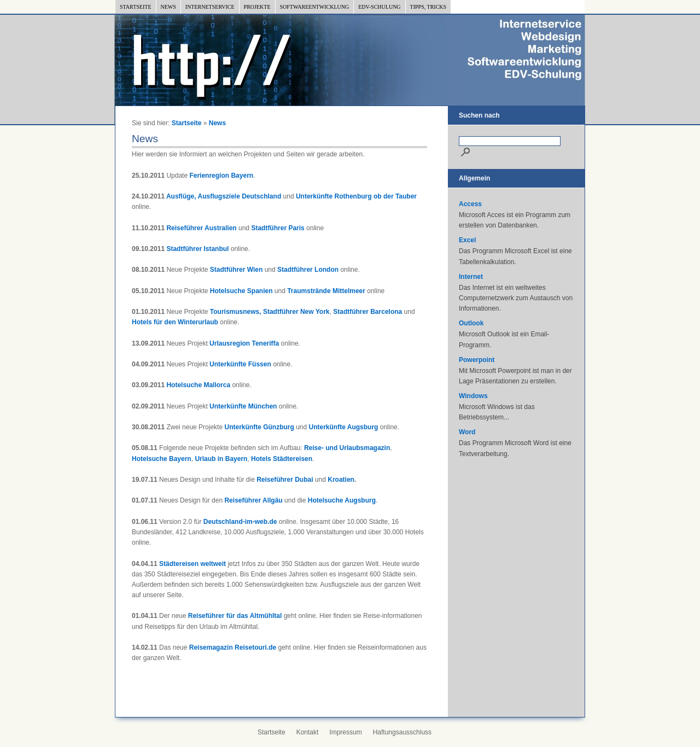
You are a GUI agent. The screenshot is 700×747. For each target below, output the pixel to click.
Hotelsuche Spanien (241, 291)
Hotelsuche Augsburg (342, 500)
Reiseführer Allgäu (253, 500)
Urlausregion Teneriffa (244, 343)
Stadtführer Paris (278, 228)
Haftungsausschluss (402, 732)
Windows (473, 396)
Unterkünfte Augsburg (344, 427)
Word (467, 432)
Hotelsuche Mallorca (198, 385)
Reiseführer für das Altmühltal (235, 616)
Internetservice (210, 7)
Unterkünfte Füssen (240, 364)
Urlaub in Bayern (221, 459)
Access (470, 204)
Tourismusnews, (236, 312)
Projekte (257, 7)
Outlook (471, 323)
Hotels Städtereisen (282, 459)
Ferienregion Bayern (221, 176)
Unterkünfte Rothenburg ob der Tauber (356, 196)
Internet (471, 277)
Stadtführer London (308, 270)
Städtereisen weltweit (192, 564)
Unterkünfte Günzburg (259, 427)
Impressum (345, 732)
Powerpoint (477, 360)
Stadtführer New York (296, 312)
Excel (467, 240)
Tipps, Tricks (428, 7)
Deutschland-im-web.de (240, 522)
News (168, 7)
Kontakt (308, 732)
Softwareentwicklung (315, 7)
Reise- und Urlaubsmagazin (347, 448)
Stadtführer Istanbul (197, 249)
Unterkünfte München (243, 406)
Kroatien (341, 480)
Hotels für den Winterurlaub (175, 322)
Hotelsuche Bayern (162, 459)
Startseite (136, 7)
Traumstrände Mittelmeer (326, 291)
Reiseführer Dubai (285, 480)
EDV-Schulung (379, 7)
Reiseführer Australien (201, 228)
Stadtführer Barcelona (367, 312)
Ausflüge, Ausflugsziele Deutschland (224, 196)
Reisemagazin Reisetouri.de (233, 647)
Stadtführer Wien (237, 270)
